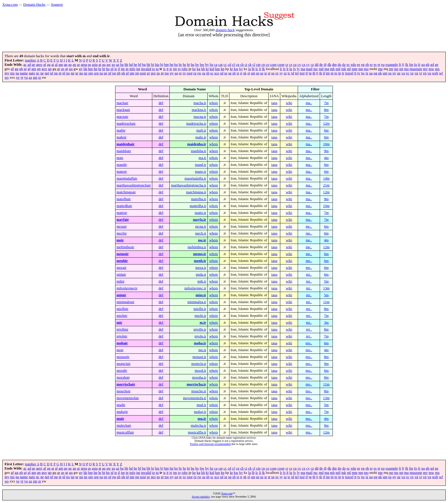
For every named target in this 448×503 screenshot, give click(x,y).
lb (253, 69)
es (375, 65)
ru (195, 73)
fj (403, 65)
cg (237, 65)
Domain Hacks (34, 4)
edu (353, 65)
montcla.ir (199, 364)
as (90, 65)
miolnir (122, 316)
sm (253, 73)
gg (17, 69)
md (321, 69)
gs (63, 69)
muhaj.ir (200, 412)
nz (85, 73)
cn (263, 65)
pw (167, 73)
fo (416, 65)
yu (26, 77)
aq (74, 65)
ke (194, 69)
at (100, 65)
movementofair (128, 398)
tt (355, 73)
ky (241, 69)
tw (363, 73)
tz (367, 73)
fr (419, 65)
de (321, 65)
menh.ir (200, 261)
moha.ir (200, 343)
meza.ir (201, 268)
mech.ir (201, 233)
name (24, 73)
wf (441, 73)
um (385, 73)
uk (380, 73)
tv (359, 73)
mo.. (309, 343)
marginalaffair (127, 178)
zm (35, 77)
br (180, 65)
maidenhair (126, 144)
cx (304, 65)
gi (25, 69)
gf (12, 69)
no (68, 73)
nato (32, 73)
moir (120, 350)
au (104, 65)
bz (211, 65)
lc (257, 69)
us (390, 73)
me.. (309, 233)
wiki (289, 103)
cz (312, 65)
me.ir (202, 240)
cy (308, 65)
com (273, 65)
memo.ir (200, 254)
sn (258, 73)
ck (250, 65)
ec (348, 65)
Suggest (57, 4)
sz (285, 73)
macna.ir (200, 117)
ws (7, 77)
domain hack (225, 30)
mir (119, 323)
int (138, 69)
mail (309, 69)
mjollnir (122, 329)
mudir (121, 405)
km (217, 69)
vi (421, 73)
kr (232, 69)
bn (172, 65)
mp (380, 69)
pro (153, 73)
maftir (121, 130)
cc (225, 65)
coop (281, 65)
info (132, 69)
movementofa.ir (194, 398)
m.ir (203, 323)
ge (437, 65)
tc (289, 73)
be (135, 65)
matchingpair (126, 192)
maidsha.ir (199, 151)
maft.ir (201, 130)
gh (21, 69)
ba (122, 65)
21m (326, 185)
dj (325, 65)
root (190, 73)
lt (287, 69)
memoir (123, 254)
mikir (121, 281)
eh (367, 65)
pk (123, 73)
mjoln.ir (200, 336)
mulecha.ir (198, 426)
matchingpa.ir (196, 192)
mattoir (122, 213)
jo (179, 69)
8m (326, 110)
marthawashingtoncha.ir (188, 185)
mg (327, 69)
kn (223, 69)
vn (425, 73)
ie (116, 69)
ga (423, 65)
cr (287, 65)
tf (307, 73)
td (293, 73)
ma (303, 69)
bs (184, 65)
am (61, 65)
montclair (124, 364)
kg (198, 69)
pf (110, 73)
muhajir (122, 412)
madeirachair (126, 124)
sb (208, 73)
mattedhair (124, 206)
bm (166, 65)
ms (396, 69)
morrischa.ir (196, 384)
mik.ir (202, 281)
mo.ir (202, 350)
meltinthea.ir (197, 247)
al (56, 65)
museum (416, 69)
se (226, 73)
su (273, 73)
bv (197, 65)
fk (407, 65)
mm (355, 69)
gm (34, 69)
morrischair (126, 384)
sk (245, 73)
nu (81, 73)
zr (40, 77)
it (168, 69)
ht (104, 69)
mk (344, 69)
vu (429, 73)
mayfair (123, 220)
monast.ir (199, 357)
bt (188, 65)
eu (383, 65)
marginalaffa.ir (195, 178)
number (30, 60)
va (403, 73)
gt (67, 69)
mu (406, 69)
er (371, 65)
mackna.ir (199, 110)
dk (329, 65)
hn (96, 69)
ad (29, 65)
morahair (123, 377)
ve (412, 73)
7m (326, 103)
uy (394, 73)
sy (281, 73)
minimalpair (126, 302)
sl (249, 73)
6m (326, 130)
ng (56, 73)
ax (113, 65)
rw (199, 73)
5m (326, 281)
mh (332, 69)
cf (233, 65)
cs (291, 65)
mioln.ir (200, 316)
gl (29, 69)
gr (59, 69)
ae (34, 65)
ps (158, 73)
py (172, 73)
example (392, 65)
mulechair (124, 426)
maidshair (124, 151)
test (302, 73)
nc (38, 73)
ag (49, 65)
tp (340, 73)
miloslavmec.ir (195, 288)
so (262, 73)
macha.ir (200, 103)
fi (400, 65)
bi (153, 65)
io (153, 69)
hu (108, 69)
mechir (122, 233)
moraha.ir (199, 377)
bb (126, 65)
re (180, 73)
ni (60, 73)
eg (363, 65)
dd (317, 65)
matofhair (124, 199)
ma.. (309, 103)
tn (332, 73)
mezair (122, 268)
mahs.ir (201, 137)
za (30, 77)
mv (425, 69)
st (269, 73)
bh (148, 65)
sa (204, 73)
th (314, 73)
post (143, 73)
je (171, 69)
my (7, 73)
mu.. (309, 405)
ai (53, 65)
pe (106, 73)
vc (407, 73)
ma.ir (202, 158)
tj (317, 73)
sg (230, 73)
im (123, 69)
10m (326, 144)
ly (298, 69)
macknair (123, 110)
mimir (121, 295)
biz (157, 65)
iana (274, 103)
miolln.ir (200, 309)
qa (176, 73)
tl (324, 73)
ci (246, 65)
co (267, 65)
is (164, 69)
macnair (122, 117)
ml (349, 69)
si (238, 73)
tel (297, 73)
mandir (122, 165)
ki (207, 69)
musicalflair (125, 432)
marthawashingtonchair (134, 185)
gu (71, 69)
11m (326, 302)
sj (241, 73)
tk (321, 73)
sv (277, 73)
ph (119, 73)
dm (334, 65)
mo (366, 69)
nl (64, 73)
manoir (122, 172)
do (340, 65)
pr (148, 73)
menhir (122, 261)
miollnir (122, 309)
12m (326, 124)
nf (52, 73)
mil (338, 69)
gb (428, 65)
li (260, 69)
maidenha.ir (197, 144)
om (91, 73)
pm (132, 73)
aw (109, 65)
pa (101, 73)
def (161, 103)
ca (216, 65)
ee (358, 65)
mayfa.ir (200, 220)
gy (81, 69)
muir (120, 419)
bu (192, 65)
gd (432, 65)
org (96, 73)
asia (95, 65)
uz (399, 73)
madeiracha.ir (196, 124)
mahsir (122, 137)
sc (212, 73)
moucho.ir (199, 391)
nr (77, 73)
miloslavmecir (127, 288)
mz (13, 73)
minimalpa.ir (197, 302)
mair (120, 158)
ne (42, 73)
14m (326, 178)
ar (78, 65)
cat (220, 65)
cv (299, 65)
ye (18, 77)
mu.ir (202, 419)
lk (263, 69)
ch (242, 65)
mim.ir (201, 295)
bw (202, 65)
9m (326, 151)
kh (203, 69)
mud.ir (201, 405)
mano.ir (200, 172)
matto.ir (201, 213)
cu (295, 65)
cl (254, 65)
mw (431, 69)
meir (120, 240)
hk (85, 69)
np (73, 73)
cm (258, 65)
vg (416, 73)
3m (326, 323)
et (379, 65)
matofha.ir (199, 199)
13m (326, 288)
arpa (84, 65)
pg (114, 73)
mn (361, 69)
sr (266, 73)
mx (437, 69)
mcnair (122, 226)
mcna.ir (201, 226)
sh (234, 73)
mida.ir (201, 275)
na (17, 73)
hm (90, 69)
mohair (122, 343)
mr (391, 69)
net (47, 73)
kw (236, 69)
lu (291, 69)
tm (328, 73)
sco (217, 73)
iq (157, 69)
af (45, 65)
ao (70, 65)
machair (122, 103)
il (119, 69)
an (66, 65)
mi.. (309, 275)
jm (175, 69)
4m (326, 158)
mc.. (309, 226)
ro (184, 73)
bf (140, 65)
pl (127, 73)
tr (343, 73)
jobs (184, 69)
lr (281, 69)
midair (121, 275)
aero (39, 65)
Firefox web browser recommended (210, 444)
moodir (122, 371)
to (336, 73)
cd (229, 65)
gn (39, 69)
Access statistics (201, 497)
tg (310, 73)
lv (295, 69)
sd (222, 73)
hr (100, 69)
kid (212, 69)
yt (22, 77)
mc (316, 69)
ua (371, 73)
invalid (146, 69)
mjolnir (122, 336)
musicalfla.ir (197, 432)
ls (284, 69)
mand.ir (200, 165)
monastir (123, 357)
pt (162, 73)
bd (131, 65)
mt (401, 69)
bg (144, 65)
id (112, 69)
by (207, 65)
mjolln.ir (200, 329)
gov (44, 69)
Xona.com (10, 4)
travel (349, 73)
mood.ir (201, 371)
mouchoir (124, 391)
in (127, 69)
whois (214, 103)
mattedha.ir (198, 206)
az (118, 65)
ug (376, 73)
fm (411, 65)
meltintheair (125, 247)
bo (176, 65)
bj (162, 65)
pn (137, 73)
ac (25, 65)
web (435, 73)
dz (344, 65)
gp (50, 69)
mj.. (309, 329)
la (250, 69)
